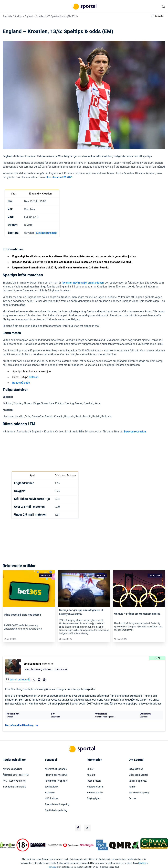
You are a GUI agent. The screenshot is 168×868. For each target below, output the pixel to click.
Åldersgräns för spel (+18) (16, 775)
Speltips (18, 16)
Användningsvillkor (12, 769)
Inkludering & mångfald (14, 787)
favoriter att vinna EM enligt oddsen (83, 283)
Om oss (132, 799)
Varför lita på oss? (138, 781)
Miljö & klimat (51, 799)
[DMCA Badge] (7, 845)
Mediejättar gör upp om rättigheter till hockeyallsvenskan (81, 612)
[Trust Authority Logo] (38, 845)
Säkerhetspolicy (95, 793)
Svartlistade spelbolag (56, 810)
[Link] (29, 589)
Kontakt (91, 775)
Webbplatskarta (95, 787)
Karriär (132, 787)
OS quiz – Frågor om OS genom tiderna (137, 614)
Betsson (34, 377)
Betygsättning (136, 769)
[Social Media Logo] (78, 828)
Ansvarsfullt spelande (56, 769)
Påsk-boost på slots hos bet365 (22, 615)
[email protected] (20, 680)
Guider (90, 769)
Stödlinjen (50, 793)
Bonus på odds (21, 383)
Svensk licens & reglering (57, 805)
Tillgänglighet (93, 799)
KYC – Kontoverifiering (14, 781)
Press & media (94, 781)
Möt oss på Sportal (138, 775)
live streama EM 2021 (60, 177)
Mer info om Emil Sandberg (22, 725)
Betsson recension (135, 432)
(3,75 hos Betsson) (46, 233)
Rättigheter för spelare (56, 781)
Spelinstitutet (51, 787)
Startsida (7, 16)
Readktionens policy (139, 793)
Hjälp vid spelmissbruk (56, 775)
